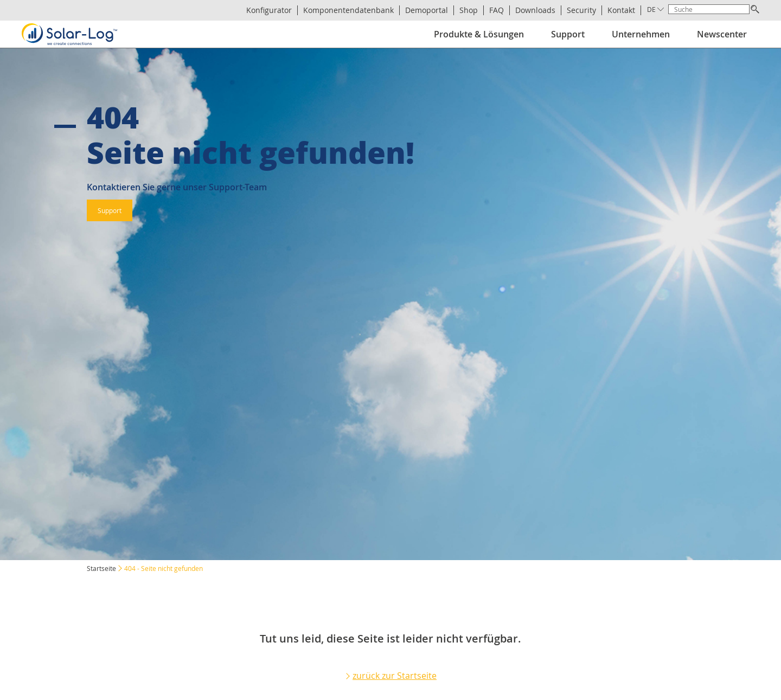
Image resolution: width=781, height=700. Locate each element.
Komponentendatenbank (348, 10)
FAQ (497, 10)
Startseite (101, 568)
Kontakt (621, 10)
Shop (469, 10)
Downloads (535, 10)
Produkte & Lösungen (479, 34)
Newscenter (722, 34)
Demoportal (427, 10)
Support (568, 34)
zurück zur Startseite (395, 676)
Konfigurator (269, 10)
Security (581, 10)
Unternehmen (641, 34)
